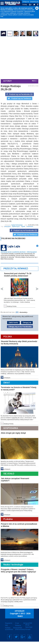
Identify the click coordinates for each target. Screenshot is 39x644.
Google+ (23, 639)
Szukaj (25, 5)
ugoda (24, 231)
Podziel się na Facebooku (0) (20, 94)
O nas (17, 626)
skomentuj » (24, 317)
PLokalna (8, 522)
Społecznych (16, 231)
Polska (8, 341)
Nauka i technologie (14, 567)
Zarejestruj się (34, 2)
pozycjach (8, 231)
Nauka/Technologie (17, 230)
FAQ (6, 628)
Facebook (9, 639)
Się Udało (9, 477)
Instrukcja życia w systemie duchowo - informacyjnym (19, 257)
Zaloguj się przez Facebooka (20, 331)
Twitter (16, 639)
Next (37, 293)
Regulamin (9, 626)
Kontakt (28, 632)
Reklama (18, 628)
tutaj (2, 16)
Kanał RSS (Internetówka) (19, 631)
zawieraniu (30, 231)
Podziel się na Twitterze (20, 98)
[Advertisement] (19, 58)
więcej (34, 81)
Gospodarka (11, 432)
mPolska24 (19, 613)
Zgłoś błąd (29, 630)
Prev (2, 293)
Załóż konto (13, 327)
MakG (20, 618)
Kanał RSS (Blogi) (29, 626)
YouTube (30, 639)
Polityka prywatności (9, 631)
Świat (7, 387)
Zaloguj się (26, 2)
